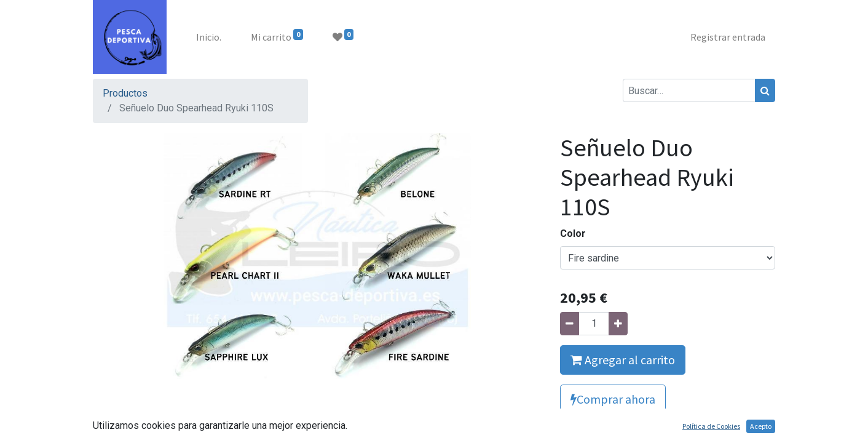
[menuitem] (209, 37)
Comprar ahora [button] (613, 399)
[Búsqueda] (765, 90)
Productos (125, 93)
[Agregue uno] (618, 324)
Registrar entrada (728, 37)
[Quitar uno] (570, 324)
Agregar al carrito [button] (623, 360)
